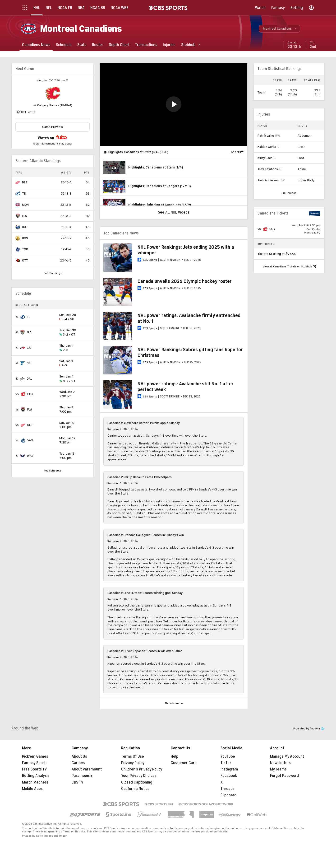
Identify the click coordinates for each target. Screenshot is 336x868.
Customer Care (184, 763)
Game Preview (53, 127)
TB (24, 194)
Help (175, 756)
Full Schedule (53, 471)
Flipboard (228, 795)
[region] (174, 105)
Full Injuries (289, 193)
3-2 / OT (74, 333)
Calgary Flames (48, 105)
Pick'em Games (35, 756)
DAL (29, 379)
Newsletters (280, 763)
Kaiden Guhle (267, 147)
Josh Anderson (268, 180)
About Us (79, 756)
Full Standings (53, 273)
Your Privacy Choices (139, 776)
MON (25, 205)
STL (29, 363)
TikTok (226, 763)
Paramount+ (82, 776)
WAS (30, 456)
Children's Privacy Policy (142, 769)
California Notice (135, 789)
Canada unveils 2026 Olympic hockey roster (185, 281)
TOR (25, 249)
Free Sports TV (35, 769)
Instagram (229, 769)
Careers (78, 763)
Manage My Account (287, 756)
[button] (279, 29)
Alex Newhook (268, 169)
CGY (30, 394)
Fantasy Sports (35, 763)
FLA (24, 216)
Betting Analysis (36, 776)
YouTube (228, 756)
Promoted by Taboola (309, 729)
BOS (25, 238)
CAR (30, 348)
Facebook (229, 776)
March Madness (35, 782)
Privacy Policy (133, 763)
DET (25, 182)
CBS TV (78, 782)
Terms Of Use (133, 756)
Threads (228, 789)
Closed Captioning (137, 782)
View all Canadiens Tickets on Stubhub (289, 266)
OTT (25, 260)
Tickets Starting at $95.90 (277, 254)
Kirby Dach (265, 158)
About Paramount (87, 769)
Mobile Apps (32, 789)
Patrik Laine (266, 136)
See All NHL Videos (174, 212)
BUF (25, 227)
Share (235, 152)
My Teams (278, 769)
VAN (30, 440)
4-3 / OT (74, 379)
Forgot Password (284, 776)
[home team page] (53, 93)
